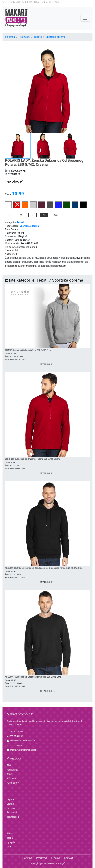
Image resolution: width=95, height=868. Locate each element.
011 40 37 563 (11, 2)
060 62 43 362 (31, 2)
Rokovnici (12, 812)
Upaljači (11, 842)
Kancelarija (12, 770)
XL (44, 215)
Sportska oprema (55, 37)
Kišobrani (11, 778)
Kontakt (68, 858)
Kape (9, 774)
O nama (56, 858)
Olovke (10, 804)
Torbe (10, 838)
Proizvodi (24, 37)
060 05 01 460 (50, 2)
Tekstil (38, 37)
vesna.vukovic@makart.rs (21, 741)
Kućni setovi (13, 783)
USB (9, 847)
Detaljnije (47, 364)
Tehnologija (13, 817)
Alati (9, 765)
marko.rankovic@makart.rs (21, 750)
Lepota (10, 799)
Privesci (11, 808)
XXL (56, 215)
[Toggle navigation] (85, 18)
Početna (10, 37)
